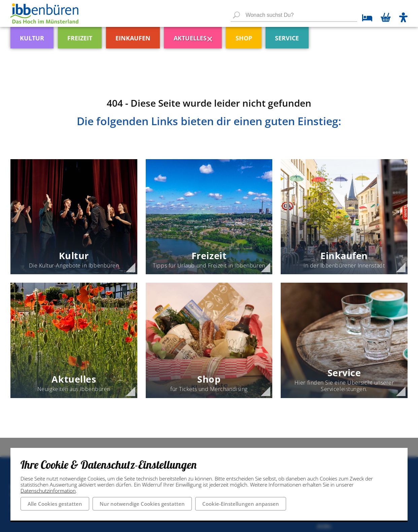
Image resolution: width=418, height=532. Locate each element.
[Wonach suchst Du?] (294, 15)
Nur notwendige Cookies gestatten (142, 504)
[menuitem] (42, 35)
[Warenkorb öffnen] (386, 18)
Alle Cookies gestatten (55, 504)
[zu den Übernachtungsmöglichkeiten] (365, 19)
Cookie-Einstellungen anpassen (241, 504)
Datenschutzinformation (48, 491)
